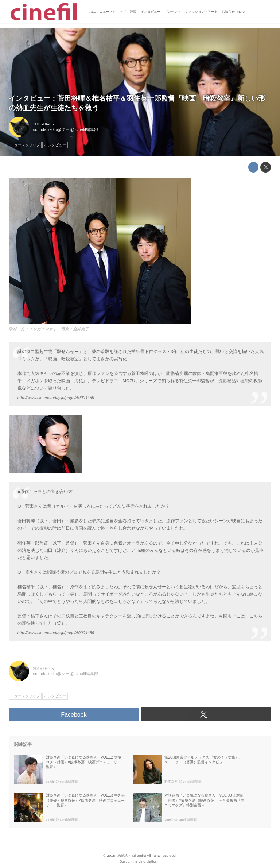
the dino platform (146, 861)
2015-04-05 (44, 124)
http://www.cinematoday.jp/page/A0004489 (56, 398)
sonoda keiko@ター (51, 129)
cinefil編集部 (87, 129)
